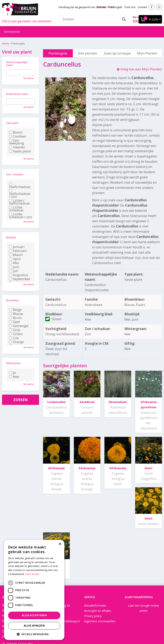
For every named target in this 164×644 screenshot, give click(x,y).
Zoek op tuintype (117, 53)
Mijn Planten (147, 53)
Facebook (152, 7)
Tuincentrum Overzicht (124, 629)
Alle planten (88, 53)
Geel (14, 322)
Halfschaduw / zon (20, 194)
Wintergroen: (13, 363)
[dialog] (34, 590)
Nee (14, 377)
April (15, 259)
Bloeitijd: (11, 237)
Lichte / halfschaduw (19, 202)
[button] (34, 634)
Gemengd (19, 326)
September (20, 279)
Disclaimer (100, 629)
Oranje (16, 342)
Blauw (16, 314)
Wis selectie (29, 78)
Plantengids (58, 53)
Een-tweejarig (17, 142)
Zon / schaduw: (15, 174)
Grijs (15, 330)
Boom (16, 132)
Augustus (19, 275)
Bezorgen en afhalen (98, 576)
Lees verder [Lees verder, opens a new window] (32, 574)
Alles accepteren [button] (34, 615)
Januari (17, 247)
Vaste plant (20, 151)
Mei (14, 263)
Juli (14, 271)
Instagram (159, 7)
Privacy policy (93, 581)
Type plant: (12, 123)
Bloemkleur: (13, 300)
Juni (14, 267)
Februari (18, 251)
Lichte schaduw (16, 209)
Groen (16, 334)
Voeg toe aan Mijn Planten (141, 69)
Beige (15, 310)
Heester (17, 147)
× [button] (60, 544)
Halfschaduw (20, 185)
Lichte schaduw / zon (20, 216)
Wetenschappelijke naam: (17, 64)
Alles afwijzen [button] (34, 626)
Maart (16, 255)
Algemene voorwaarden (100, 586)
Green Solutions (80, 629)
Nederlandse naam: (17, 94)
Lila (14, 338)
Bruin (15, 318)
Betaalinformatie (95, 571)
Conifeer (18, 136)
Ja (12, 373)
